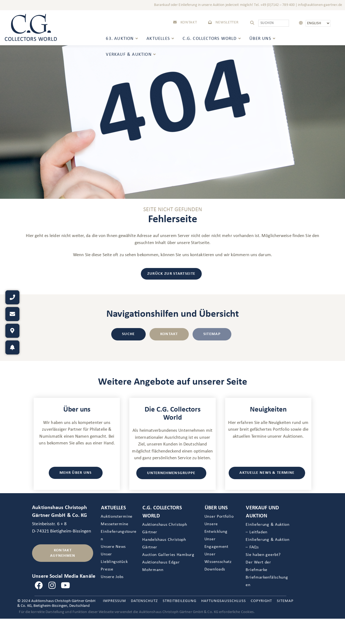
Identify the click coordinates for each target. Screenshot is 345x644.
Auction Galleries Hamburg (168, 555)
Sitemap (285, 601)
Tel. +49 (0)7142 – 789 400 (274, 5)
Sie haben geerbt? (263, 555)
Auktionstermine (117, 517)
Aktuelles (113, 508)
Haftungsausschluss (224, 601)
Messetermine (114, 524)
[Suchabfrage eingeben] (274, 23)
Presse (107, 569)
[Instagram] (52, 586)
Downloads (215, 569)
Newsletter (223, 22)
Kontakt (185, 22)
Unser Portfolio (219, 517)
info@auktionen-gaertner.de (320, 5)
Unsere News (113, 547)
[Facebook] (39, 586)
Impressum (114, 601)
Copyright (261, 601)
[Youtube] (65, 586)
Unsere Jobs (112, 577)
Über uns (216, 508)
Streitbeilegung (180, 601)
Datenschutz (144, 601)
